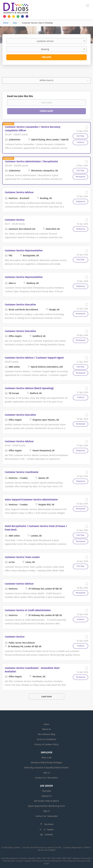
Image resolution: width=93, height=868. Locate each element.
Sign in (47, 773)
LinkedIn (49, 835)
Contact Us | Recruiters (47, 778)
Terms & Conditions (46, 739)
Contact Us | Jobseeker (47, 816)
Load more (47, 697)
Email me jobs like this (20, 96)
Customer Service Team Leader (22, 557)
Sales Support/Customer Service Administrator (31, 500)
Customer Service (15, 220)
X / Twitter (49, 830)
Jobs (15, 23)
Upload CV (46, 796)
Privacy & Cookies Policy (46, 744)
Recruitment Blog (46, 734)
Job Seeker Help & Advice (47, 801)
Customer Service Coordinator (22, 472)
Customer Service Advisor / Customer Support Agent (34, 358)
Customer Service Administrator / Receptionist (31, 161)
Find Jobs (46, 57)
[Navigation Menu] (88, 5)
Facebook (49, 824)
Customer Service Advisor (19, 192)
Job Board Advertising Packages (47, 763)
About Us (46, 729)
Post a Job (47, 758)
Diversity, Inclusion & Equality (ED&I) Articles (46, 768)
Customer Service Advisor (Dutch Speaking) (29, 388)
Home (6, 23)
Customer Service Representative (24, 251)
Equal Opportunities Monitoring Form (46, 806)
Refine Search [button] (46, 80)
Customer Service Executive (20, 305)
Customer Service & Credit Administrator (28, 610)
